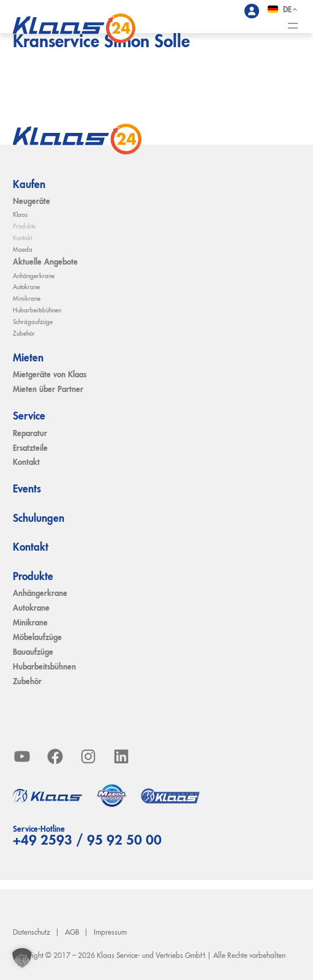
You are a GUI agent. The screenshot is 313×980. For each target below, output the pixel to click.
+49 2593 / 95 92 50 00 (87, 841)
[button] (22, 958)
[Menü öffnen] (293, 26)
